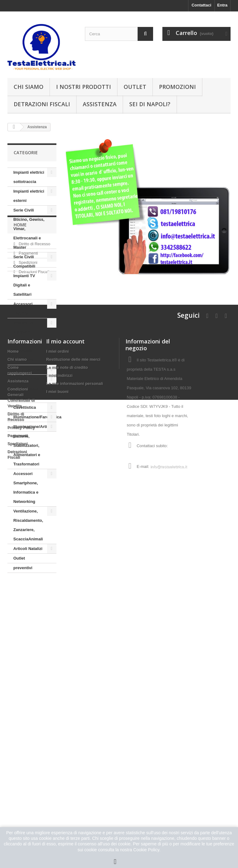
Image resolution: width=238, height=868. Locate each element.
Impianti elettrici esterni (29, 196)
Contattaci (201, 5)
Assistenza (100, 104)
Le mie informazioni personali (75, 744)
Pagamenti (28, 617)
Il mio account (65, 702)
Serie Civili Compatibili (24, 262)
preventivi (23, 568)
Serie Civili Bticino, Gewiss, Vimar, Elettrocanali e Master (29, 229)
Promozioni (177, 87)
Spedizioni (28, 627)
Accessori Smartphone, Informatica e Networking (26, 488)
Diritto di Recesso (34, 608)
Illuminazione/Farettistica (35, 417)
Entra (222, 5)
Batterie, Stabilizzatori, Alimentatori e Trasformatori (27, 450)
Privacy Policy (21, 788)
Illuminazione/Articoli (34, 427)
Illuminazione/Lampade (35, 370)
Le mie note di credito (67, 728)
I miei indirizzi (59, 736)
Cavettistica (25, 407)
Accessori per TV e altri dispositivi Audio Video (30, 388)
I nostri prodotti (84, 87)
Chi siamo (29, 87)
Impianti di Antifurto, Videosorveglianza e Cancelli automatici (31, 341)
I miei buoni (57, 752)
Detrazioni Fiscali (42, 104)
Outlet (135, 87)
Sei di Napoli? (150, 104)
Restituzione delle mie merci (73, 720)
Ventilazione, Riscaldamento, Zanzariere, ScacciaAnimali (28, 525)
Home (20, 591)
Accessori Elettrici (23, 309)
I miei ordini (57, 712)
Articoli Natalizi (28, 549)
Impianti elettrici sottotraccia (29, 177)
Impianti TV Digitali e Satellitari (24, 285)
